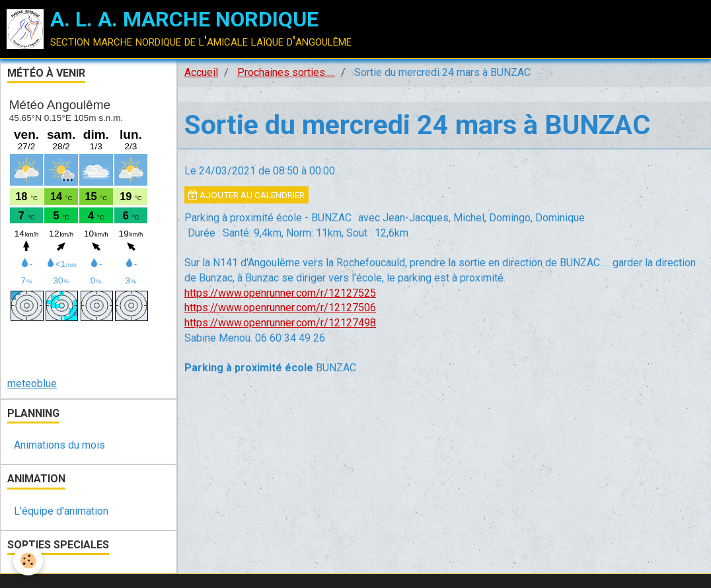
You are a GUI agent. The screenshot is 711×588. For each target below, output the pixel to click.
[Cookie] (28, 561)
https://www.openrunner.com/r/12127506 (280, 308)
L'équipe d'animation (61, 511)
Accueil (201, 72)
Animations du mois (59, 445)
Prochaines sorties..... (286, 72)
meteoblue (32, 384)
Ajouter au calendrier (246, 195)
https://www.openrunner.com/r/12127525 (280, 293)
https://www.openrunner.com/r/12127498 (280, 323)
